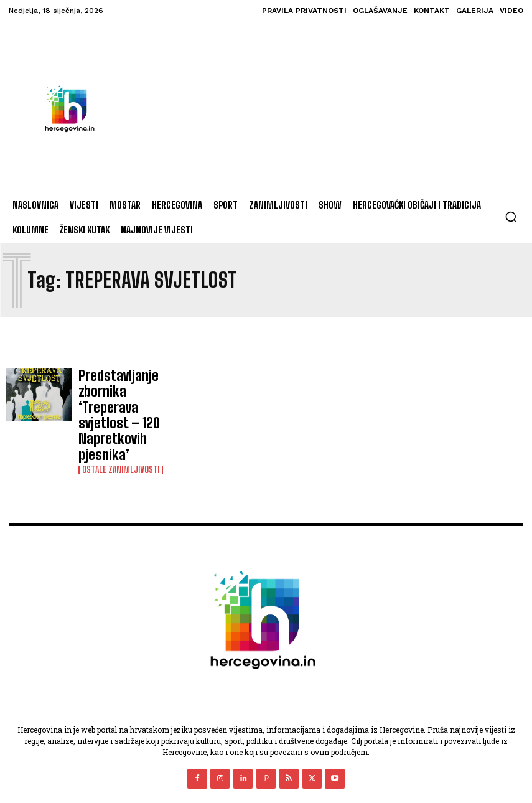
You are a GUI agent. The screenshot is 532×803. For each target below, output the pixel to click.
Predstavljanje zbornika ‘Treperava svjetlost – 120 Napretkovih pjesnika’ (124, 390)
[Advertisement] (310, 108)
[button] (511, 217)
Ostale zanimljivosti (121, 419)
